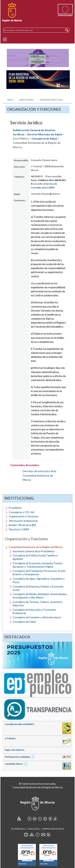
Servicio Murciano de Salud (44, 134)
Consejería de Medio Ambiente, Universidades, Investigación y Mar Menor (40, 596)
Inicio (10, 100)
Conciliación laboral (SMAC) (19, 724)
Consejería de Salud (44, 139)
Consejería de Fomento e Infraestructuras (37, 617)
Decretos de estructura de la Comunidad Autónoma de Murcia (39, 475)
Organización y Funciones (24, 516)
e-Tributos (10, 738)
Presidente (15, 508)
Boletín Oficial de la (22, 525)
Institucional (26, 100)
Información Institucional (23, 521)
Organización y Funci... (52, 100)
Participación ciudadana (20, 757)
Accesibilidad (18, 829)
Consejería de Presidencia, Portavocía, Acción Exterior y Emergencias (39, 573)
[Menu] (5, 39)
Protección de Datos (53, 829)
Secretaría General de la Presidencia (33, 551)
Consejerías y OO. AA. (22, 512)
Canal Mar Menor (17, 764)
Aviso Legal (34, 829)
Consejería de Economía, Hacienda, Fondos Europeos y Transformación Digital (38, 565)
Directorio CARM (19, 529)
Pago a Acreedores (15, 750)
